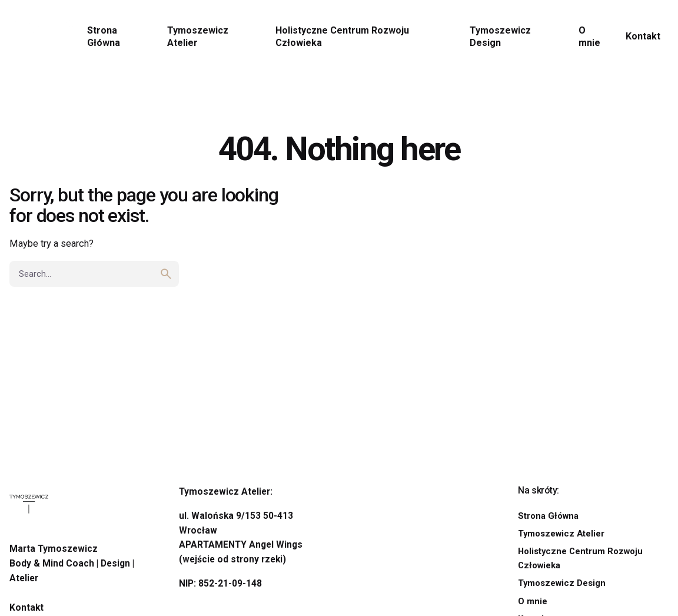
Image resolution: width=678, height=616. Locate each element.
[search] (166, 274)
